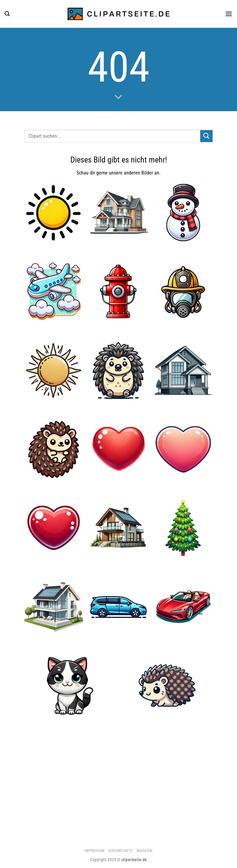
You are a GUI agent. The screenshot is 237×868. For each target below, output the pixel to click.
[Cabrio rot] (183, 607)
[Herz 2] (183, 449)
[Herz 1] (118, 449)
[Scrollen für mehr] (118, 97)
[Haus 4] (54, 607)
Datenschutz (121, 851)
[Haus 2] (118, 213)
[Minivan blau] (118, 607)
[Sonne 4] (54, 213)
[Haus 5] (118, 528)
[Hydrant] (118, 291)
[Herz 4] (54, 528)
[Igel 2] (167, 685)
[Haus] (183, 370)
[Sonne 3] (54, 370)
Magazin (144, 851)
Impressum (95, 851)
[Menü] (229, 14)
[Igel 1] (54, 449)
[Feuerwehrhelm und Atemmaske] (183, 291)
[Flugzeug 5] (54, 291)
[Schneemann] (183, 213)
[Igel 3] (118, 370)
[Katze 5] (70, 685)
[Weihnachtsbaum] (183, 528)
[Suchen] (7, 14)
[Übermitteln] (206, 136)
